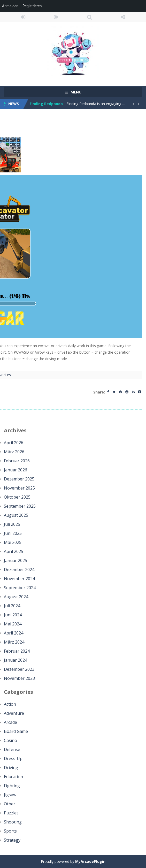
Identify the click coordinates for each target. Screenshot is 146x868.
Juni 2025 (13, 533)
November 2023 (19, 678)
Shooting (13, 822)
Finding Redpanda (46, 104)
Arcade (10, 722)
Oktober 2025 (17, 497)
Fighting (12, 786)
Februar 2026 (17, 461)
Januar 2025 (16, 560)
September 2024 (20, 588)
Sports (10, 831)
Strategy (12, 840)
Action (10, 704)
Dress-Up (13, 758)
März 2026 (14, 452)
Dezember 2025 (19, 479)
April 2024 (14, 633)
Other (10, 804)
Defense (12, 749)
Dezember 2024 (19, 570)
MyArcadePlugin (90, 861)
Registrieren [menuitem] (32, 6)
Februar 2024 (17, 651)
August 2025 (16, 515)
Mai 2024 (13, 624)
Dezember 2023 (19, 669)
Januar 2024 (16, 660)
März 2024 (14, 642)
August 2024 (16, 597)
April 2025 (14, 551)
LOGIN (23, 17)
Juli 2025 (12, 524)
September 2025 (20, 506)
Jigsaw (10, 795)
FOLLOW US (123, 17)
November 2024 (19, 579)
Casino (10, 740)
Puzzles (11, 813)
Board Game (16, 731)
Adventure (14, 713)
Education (13, 777)
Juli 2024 (12, 606)
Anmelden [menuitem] (10, 6)
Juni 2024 (13, 615)
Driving (11, 768)
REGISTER (56, 17)
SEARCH (90, 17)
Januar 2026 (16, 470)
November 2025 (19, 488)
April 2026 (14, 443)
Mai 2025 (13, 542)
